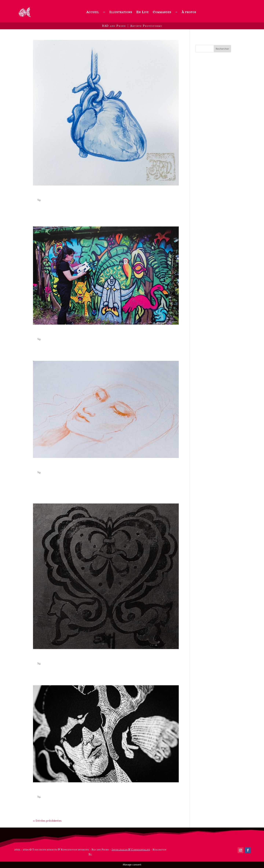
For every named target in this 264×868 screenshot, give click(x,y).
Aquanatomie (47, 193)
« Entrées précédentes (47, 821)
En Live (142, 12)
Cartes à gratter (50, 790)
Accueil (93, 12)
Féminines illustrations (58, 466)
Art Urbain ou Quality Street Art (68, 332)
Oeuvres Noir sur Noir (56, 657)
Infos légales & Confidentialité (131, 850)
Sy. (39, 200)
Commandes (162, 12)
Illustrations (121, 12)
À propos (189, 12)
